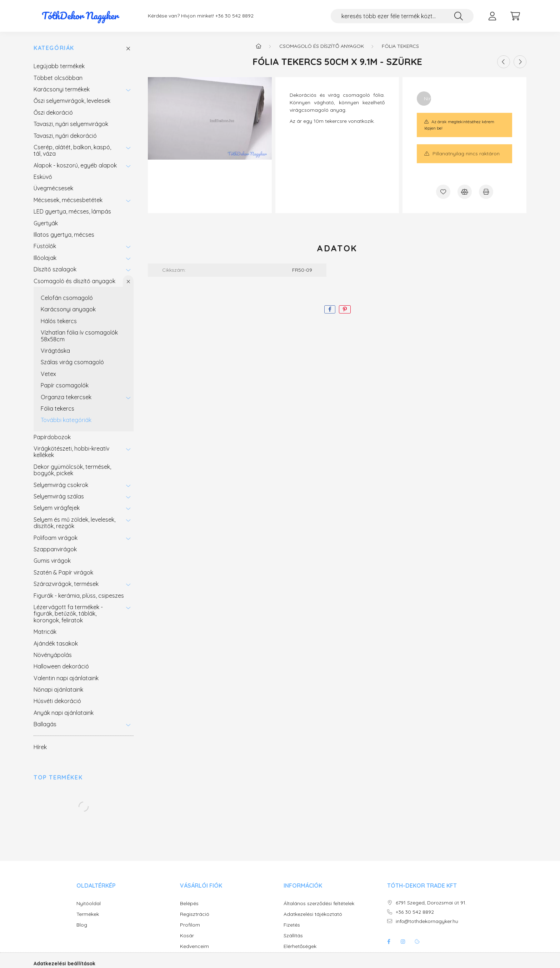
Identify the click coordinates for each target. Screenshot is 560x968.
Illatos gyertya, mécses (64, 235)
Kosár (187, 936)
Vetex (48, 374)
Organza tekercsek (66, 397)
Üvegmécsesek (53, 188)
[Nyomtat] (486, 192)
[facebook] (330, 309)
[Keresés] (459, 16)
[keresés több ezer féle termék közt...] (402, 16)
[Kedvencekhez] (443, 192)
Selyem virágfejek (57, 508)
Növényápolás (53, 655)
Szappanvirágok (55, 549)
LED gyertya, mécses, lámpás (72, 211)
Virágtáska (55, 351)
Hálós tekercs (59, 321)
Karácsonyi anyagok (68, 309)
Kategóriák (54, 48)
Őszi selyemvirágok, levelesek (72, 101)
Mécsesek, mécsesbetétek (68, 200)
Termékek (88, 914)
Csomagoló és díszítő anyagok (74, 281)
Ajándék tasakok (56, 643)
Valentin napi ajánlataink (66, 678)
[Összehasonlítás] (465, 192)
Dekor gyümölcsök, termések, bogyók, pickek (72, 470)
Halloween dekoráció (61, 666)
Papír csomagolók (65, 385)
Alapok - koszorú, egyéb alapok (75, 165)
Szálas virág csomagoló (72, 362)
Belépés (189, 904)
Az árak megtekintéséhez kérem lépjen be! (459, 125)
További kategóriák (66, 420)
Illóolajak (45, 258)
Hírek (40, 747)
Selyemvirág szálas (59, 496)
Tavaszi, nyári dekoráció (65, 136)
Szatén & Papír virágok (63, 572)
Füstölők (45, 246)
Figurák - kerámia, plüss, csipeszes (79, 596)
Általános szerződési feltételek (319, 904)
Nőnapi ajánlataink (58, 689)
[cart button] (515, 16)
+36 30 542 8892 (234, 16)
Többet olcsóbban (58, 78)
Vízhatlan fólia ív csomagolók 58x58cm (79, 336)
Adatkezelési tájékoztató (313, 914)
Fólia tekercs (57, 408)
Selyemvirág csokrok (61, 485)
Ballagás (45, 724)
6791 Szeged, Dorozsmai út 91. (431, 903)
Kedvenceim (194, 946)
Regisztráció (195, 914)
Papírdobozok (52, 437)
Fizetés (292, 925)
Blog (82, 925)
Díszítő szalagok (55, 269)
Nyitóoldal (89, 904)
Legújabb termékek (59, 66)
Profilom (190, 925)
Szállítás (293, 936)
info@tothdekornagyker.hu (427, 921)
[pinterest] (345, 309)
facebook (389, 942)
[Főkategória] (259, 46)
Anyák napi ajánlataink (64, 713)
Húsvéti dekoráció (57, 701)
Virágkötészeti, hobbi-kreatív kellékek (71, 452)
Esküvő (43, 177)
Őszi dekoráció (53, 112)
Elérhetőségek (300, 946)
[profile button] (492, 16)
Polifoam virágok (56, 538)
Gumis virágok (52, 561)
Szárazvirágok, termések (66, 584)
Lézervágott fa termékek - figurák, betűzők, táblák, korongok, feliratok (68, 614)
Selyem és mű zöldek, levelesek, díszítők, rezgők (74, 523)
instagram (403, 942)
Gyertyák (46, 223)
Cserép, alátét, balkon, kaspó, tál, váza (72, 150)
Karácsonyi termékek (62, 89)
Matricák (45, 632)
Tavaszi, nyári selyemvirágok (71, 124)
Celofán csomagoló (67, 298)
